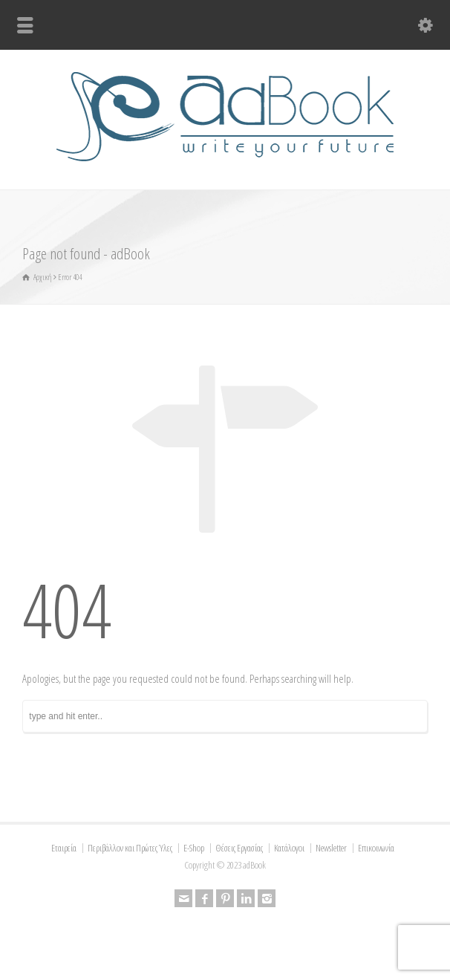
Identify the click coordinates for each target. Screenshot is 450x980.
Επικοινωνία (376, 848)
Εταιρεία (64, 848)
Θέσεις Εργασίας (239, 848)
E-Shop (194, 848)
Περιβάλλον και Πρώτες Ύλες (130, 848)
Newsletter (331, 848)
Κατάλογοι (289, 848)
